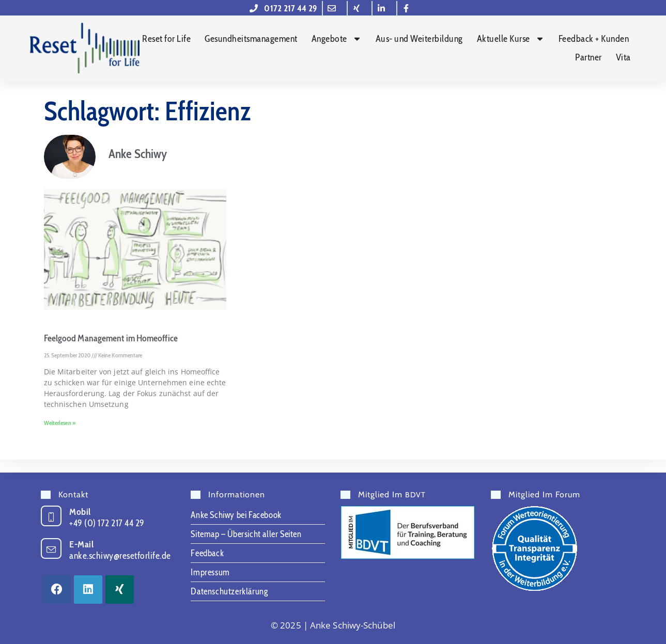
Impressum (210, 572)
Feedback (207, 553)
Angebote (337, 39)
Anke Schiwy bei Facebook (236, 515)
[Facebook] (57, 590)
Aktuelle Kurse (511, 39)
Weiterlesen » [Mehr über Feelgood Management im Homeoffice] (60, 435)
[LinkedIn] (88, 590)
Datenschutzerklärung (229, 591)
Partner (588, 58)
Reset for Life (166, 39)
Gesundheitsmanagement (251, 39)
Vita (623, 58)
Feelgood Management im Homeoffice (111, 351)
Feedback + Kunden (594, 39)
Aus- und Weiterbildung (419, 39)
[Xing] (120, 590)
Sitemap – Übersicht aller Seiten (246, 534)
